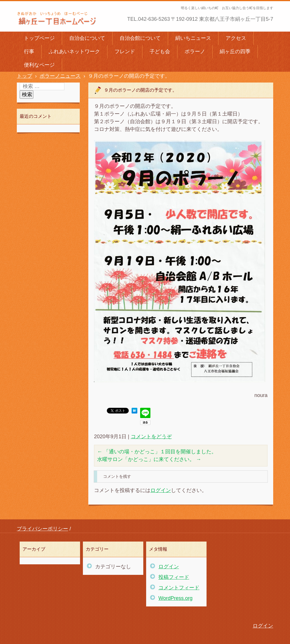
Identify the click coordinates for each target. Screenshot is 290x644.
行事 (29, 52)
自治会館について (140, 38)
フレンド (125, 52)
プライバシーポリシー (42, 529)
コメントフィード (179, 588)
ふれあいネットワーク (74, 52)
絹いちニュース (193, 38)
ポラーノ (195, 52)
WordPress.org (175, 598)
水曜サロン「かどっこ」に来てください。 (149, 459)
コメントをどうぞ (151, 437)
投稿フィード (174, 577)
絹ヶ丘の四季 (235, 52)
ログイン (161, 490)
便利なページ (39, 65)
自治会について (87, 38)
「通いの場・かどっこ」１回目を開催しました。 (157, 452)
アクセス (236, 38)
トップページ (39, 38)
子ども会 (160, 52)
